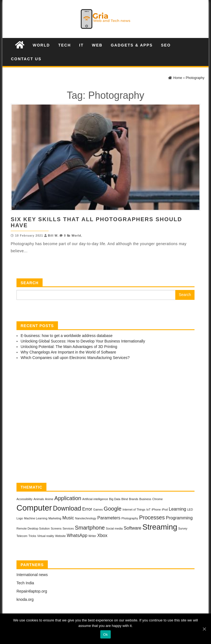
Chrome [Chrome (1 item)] (157, 499)
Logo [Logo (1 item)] (20, 518)
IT (81, 45)
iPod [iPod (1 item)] (165, 509)
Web (97, 45)
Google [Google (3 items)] (113, 509)
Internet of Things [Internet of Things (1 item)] (134, 509)
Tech (65, 45)
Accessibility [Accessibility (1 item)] (24, 499)
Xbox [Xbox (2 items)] (102, 535)
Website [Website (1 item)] (60, 536)
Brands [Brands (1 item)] (134, 499)
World (41, 45)
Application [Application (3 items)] (68, 498)
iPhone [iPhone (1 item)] (156, 509)
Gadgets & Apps (132, 45)
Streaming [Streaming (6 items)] (160, 527)
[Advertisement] (105, 423)
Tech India (25, 583)
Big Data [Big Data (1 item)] (115, 499)
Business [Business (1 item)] (145, 499)
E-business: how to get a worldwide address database (67, 336)
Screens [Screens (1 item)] (56, 528)
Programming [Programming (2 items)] (179, 518)
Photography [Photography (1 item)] (130, 518)
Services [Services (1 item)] (68, 528)
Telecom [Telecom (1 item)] (22, 536)
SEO (166, 45)
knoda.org (25, 599)
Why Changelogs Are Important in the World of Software (68, 352)
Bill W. (53, 235)
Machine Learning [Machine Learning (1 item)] (36, 518)
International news (32, 575)
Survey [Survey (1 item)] (183, 528)
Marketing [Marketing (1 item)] (55, 518)
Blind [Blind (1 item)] (125, 499)
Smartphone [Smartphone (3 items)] (90, 528)
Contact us (26, 59)
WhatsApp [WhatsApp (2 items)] (77, 535)
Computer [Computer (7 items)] (34, 508)
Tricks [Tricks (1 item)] (32, 536)
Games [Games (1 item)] (98, 509)
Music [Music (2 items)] (68, 518)
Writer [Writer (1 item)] (92, 536)
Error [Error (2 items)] (87, 509)
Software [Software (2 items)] (132, 528)
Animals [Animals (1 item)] (39, 499)
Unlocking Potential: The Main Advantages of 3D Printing (69, 347)
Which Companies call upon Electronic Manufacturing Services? (75, 358)
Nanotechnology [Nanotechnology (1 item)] (86, 518)
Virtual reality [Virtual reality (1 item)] (45, 536)
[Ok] (204, 629)
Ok (105, 635)
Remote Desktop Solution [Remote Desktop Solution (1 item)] (33, 528)
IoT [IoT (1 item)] (148, 509)
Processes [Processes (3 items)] (152, 517)
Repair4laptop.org (32, 591)
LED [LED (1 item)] (190, 509)
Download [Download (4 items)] (67, 508)
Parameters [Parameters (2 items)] (109, 518)
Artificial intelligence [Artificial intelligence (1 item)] (95, 499)
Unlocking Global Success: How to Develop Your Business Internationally (83, 341)
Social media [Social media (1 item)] (114, 528)
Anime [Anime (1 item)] (49, 499)
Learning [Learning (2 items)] (177, 509)
